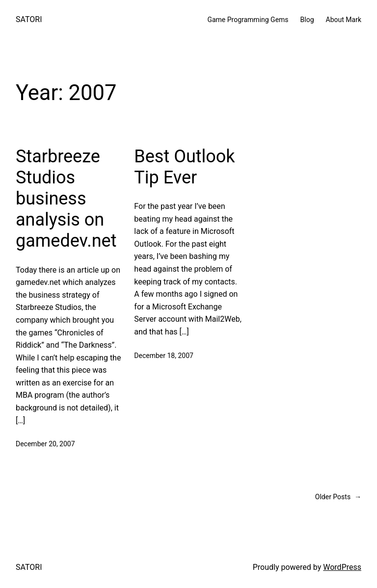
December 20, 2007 (45, 444)
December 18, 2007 (164, 356)
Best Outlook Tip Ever (184, 167)
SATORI (29, 19)
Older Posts (338, 497)
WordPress (342, 567)
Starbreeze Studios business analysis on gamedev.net (66, 199)
